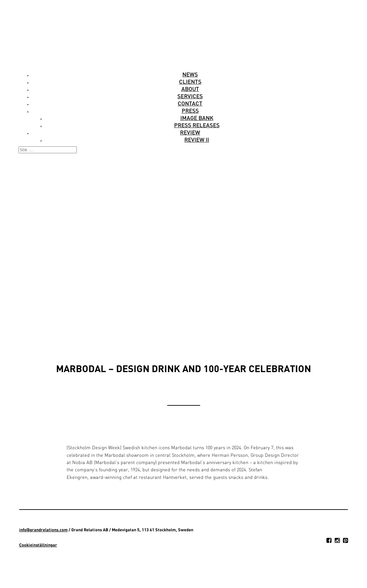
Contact (190, 103)
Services (190, 96)
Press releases (197, 125)
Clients (190, 81)
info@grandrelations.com (43, 530)
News (190, 74)
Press (190, 110)
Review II (197, 139)
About (190, 89)
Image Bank (197, 118)
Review (190, 132)
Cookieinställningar (38, 545)
